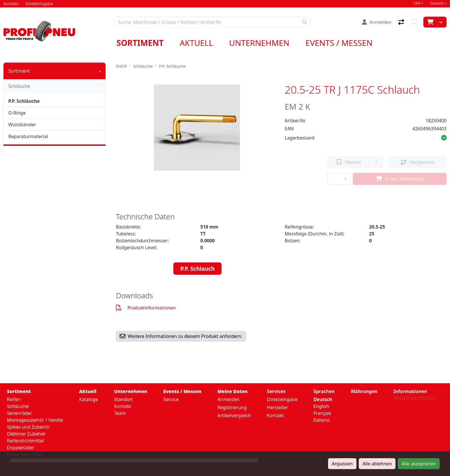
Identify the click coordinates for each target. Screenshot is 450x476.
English (321, 406)
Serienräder (20, 413)
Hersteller (278, 407)
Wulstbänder (22, 125)
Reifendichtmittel (25, 441)
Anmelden (229, 399)
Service (171, 399)
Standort (124, 399)
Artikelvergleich (234, 415)
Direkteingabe (282, 399)
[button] (444, 138)
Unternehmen (259, 43)
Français (322, 413)
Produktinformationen (146, 308)
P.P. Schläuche (24, 101)
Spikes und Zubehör (28, 427)
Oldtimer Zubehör (26, 434)
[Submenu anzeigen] (100, 71)
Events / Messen (339, 43)
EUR (355, 407)
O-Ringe (17, 113)
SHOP (122, 66)
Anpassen (342, 464)
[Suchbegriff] (207, 22)
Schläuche (55, 86)
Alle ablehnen (377, 464)
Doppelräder (21, 448)
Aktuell (196, 43)
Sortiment (140, 43)
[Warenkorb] (430, 22)
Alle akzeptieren (419, 464)
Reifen (14, 399)
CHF (417, 3)
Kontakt (123, 406)
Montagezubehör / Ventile (35, 420)
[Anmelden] (377, 22)
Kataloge (88, 399)
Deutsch (437, 3)
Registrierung (232, 407)
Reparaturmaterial (28, 136)
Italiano (322, 420)
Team (120, 413)
